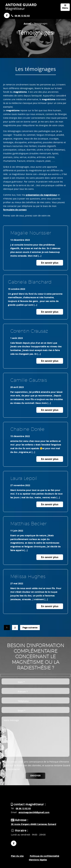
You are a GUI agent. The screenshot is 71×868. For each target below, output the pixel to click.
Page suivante (30, 628)
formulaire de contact (15, 210)
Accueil (28, 23)
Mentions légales (38, 860)
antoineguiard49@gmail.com (34, 812)
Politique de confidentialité (44, 856)
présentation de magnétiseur (41, 195)
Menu (65, 7)
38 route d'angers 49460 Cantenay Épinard (34, 824)
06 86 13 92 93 (22, 16)
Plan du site (17, 856)
